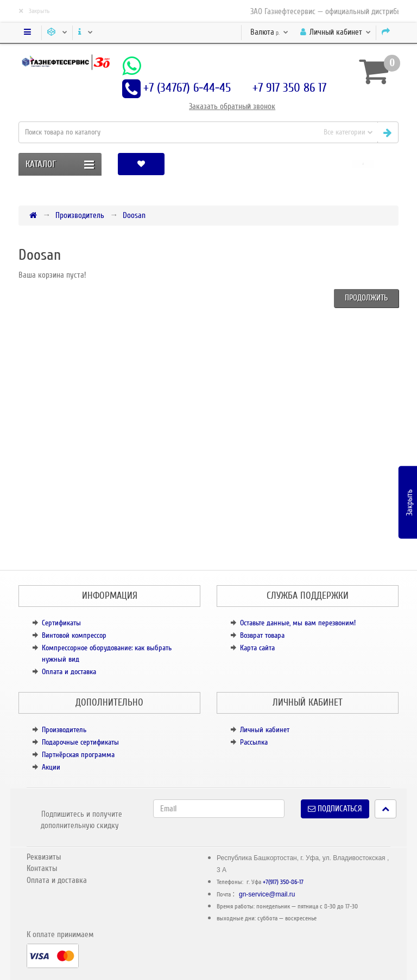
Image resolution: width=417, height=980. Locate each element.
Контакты (42, 868)
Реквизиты (44, 857)
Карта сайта (257, 648)
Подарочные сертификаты (80, 742)
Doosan (134, 215)
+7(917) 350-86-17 (283, 882)
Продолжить (366, 298)
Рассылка (254, 742)
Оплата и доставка (69, 672)
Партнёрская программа (78, 755)
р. (269, 32)
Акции (51, 767)
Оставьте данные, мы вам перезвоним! (298, 623)
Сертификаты (61, 623)
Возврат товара (262, 635)
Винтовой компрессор (74, 635)
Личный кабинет (265, 730)
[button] (363, 164)
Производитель (80, 215)
